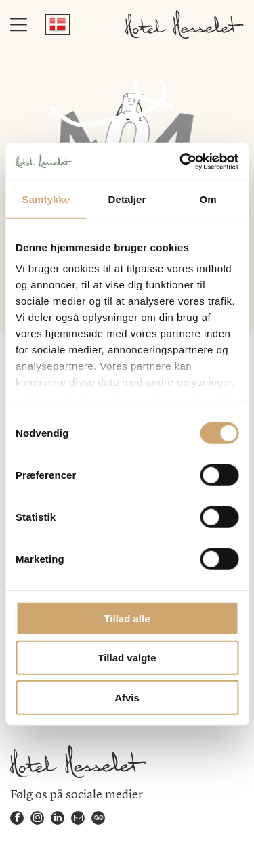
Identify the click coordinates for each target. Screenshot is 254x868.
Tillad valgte (127, 658)
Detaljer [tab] (127, 199)
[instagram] (37, 820)
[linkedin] (58, 820)
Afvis (127, 697)
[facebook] (17, 820)
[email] (78, 820)
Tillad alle (127, 618)
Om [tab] (208, 199)
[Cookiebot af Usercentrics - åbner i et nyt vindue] (181, 162)
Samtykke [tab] (46, 199)
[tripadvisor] (98, 820)
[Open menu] (19, 25)
